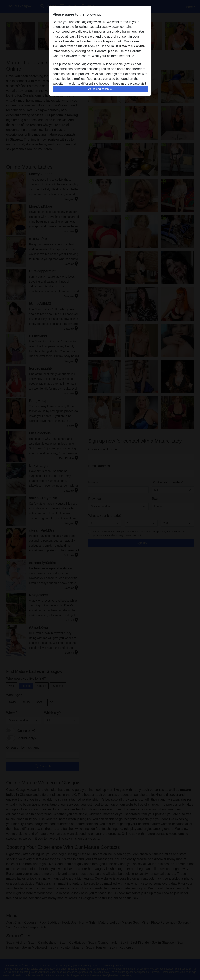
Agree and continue (100, 89)
